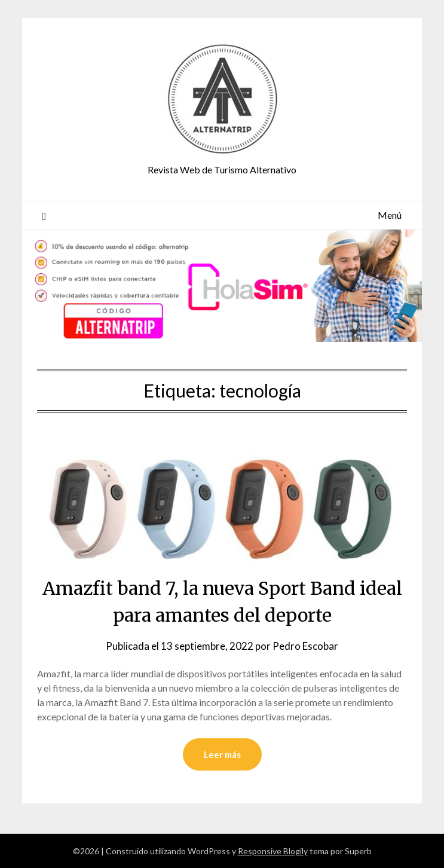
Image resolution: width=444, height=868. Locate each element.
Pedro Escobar (305, 646)
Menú (390, 215)
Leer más (222, 754)
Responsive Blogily (273, 851)
